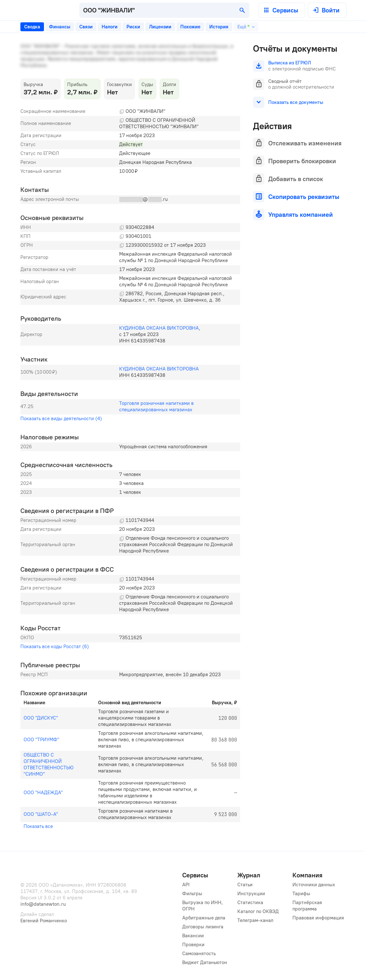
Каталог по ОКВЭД (258, 911)
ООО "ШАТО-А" (41, 814)
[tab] (32, 27)
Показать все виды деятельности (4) (61, 419)
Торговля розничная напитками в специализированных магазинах (157, 406)
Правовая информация (318, 918)
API (186, 885)
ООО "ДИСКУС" (41, 718)
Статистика (250, 903)
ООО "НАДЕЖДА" (43, 793)
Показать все (38, 826)
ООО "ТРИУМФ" (41, 740)
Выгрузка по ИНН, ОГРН (203, 906)
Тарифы (301, 894)
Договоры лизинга (203, 927)
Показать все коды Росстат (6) (55, 647)
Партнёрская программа (308, 906)
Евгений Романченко (44, 921)
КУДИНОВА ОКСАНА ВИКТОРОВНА (159, 328)
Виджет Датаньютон (205, 962)
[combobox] (164, 10)
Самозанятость (199, 954)
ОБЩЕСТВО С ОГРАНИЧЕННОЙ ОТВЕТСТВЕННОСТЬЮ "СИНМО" (49, 764)
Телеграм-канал (255, 920)
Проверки (193, 945)
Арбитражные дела (204, 918)
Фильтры (192, 894)
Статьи (245, 885)
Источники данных (314, 885)
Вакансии (193, 936)
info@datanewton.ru (43, 904)
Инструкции (251, 894)
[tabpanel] (130, 437)
